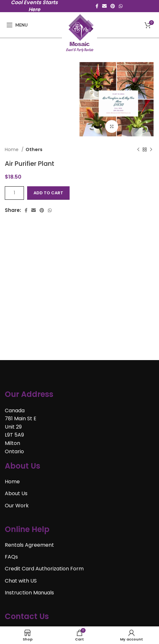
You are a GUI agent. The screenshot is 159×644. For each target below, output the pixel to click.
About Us (16, 493)
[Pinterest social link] (113, 6)
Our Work (17, 506)
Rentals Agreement (29, 545)
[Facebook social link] (97, 6)
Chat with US (21, 581)
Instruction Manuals (29, 593)
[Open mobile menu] (17, 25)
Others (34, 149)
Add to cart (48, 193)
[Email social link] (104, 6)
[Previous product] (138, 149)
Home (12, 149)
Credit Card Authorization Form (44, 569)
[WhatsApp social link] (121, 6)
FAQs (11, 557)
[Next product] (151, 149)
